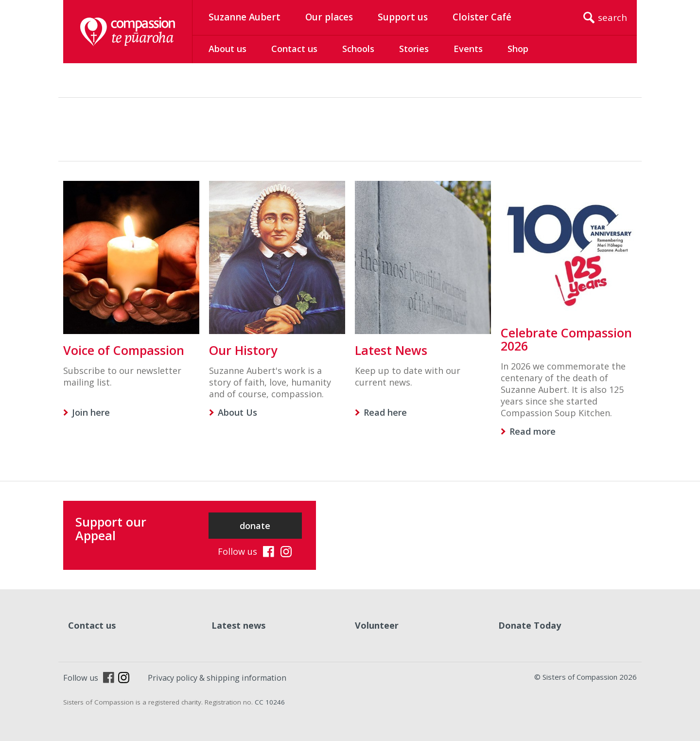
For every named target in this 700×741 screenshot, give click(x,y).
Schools (358, 49)
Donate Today (530, 625)
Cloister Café (482, 17)
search (612, 18)
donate (255, 526)
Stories (414, 49)
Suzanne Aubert (245, 17)
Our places (329, 17)
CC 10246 (270, 702)
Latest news (238, 625)
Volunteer (377, 625)
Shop (518, 49)
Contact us (294, 49)
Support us (403, 17)
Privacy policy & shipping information (217, 678)
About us (227, 49)
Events (468, 49)
